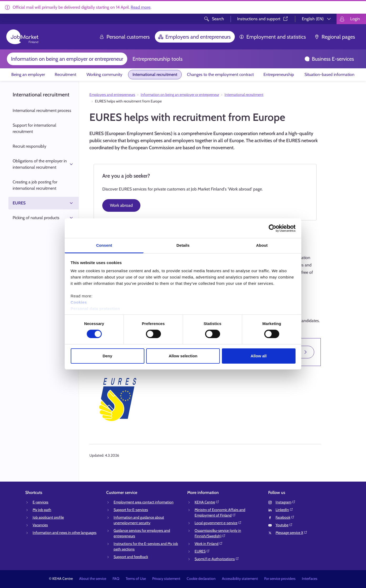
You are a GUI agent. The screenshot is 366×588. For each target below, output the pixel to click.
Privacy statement (166, 579)
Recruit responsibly (29, 146)
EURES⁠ (202, 551)
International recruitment (155, 74)
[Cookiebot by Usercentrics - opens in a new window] (273, 228)
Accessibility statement (240, 579)
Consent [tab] (104, 245)
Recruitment (65, 74)
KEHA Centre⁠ (207, 502)
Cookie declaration (201, 579)
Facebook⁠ (285, 517)
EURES (44, 203)
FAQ (116, 579)
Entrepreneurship (279, 74)
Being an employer (28, 74)
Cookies (79, 302)
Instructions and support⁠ (263, 19)
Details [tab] (183, 245)
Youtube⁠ (284, 525)
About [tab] (262, 245)
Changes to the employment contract (220, 74)
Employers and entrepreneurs (194, 37)
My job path (42, 510)
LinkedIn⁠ (284, 510)
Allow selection (183, 356)
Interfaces (310, 579)
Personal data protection (95, 309)
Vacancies (40, 525)
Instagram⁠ (286, 502)
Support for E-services (131, 510)
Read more (141, 7)
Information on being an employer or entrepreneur (67, 59)
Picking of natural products (44, 218)
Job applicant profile (48, 517)
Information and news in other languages (65, 533)
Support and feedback (131, 557)
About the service (93, 579)
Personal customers (124, 37)
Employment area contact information (144, 502)
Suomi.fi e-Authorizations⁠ (217, 559)
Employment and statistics (272, 37)
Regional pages (335, 37)
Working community (104, 74)
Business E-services (329, 59)
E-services (40, 502)
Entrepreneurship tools (157, 59)
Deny (107, 356)
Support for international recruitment (34, 128)
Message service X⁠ (291, 533)
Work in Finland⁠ (209, 544)
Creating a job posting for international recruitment (35, 185)
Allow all (259, 356)
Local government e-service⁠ (218, 523)
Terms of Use (136, 579)
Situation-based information (329, 74)
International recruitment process (42, 110)
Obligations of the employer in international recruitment (44, 164)
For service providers (280, 579)
